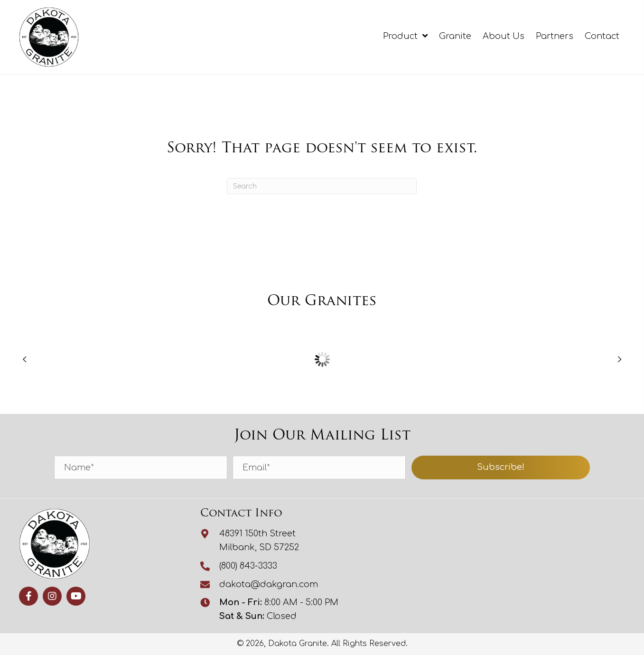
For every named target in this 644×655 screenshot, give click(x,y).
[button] (501, 468)
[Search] (322, 186)
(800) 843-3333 (248, 566)
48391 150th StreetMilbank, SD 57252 (259, 540)
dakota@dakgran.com (269, 584)
